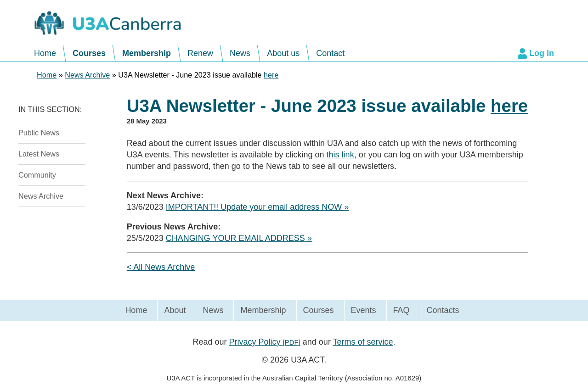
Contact (330, 53)
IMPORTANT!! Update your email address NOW (254, 207)
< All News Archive (161, 267)
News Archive (41, 196)
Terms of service (363, 342)
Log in (542, 53)
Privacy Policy (264, 342)
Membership (147, 53)
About (175, 310)
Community (37, 175)
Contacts (443, 310)
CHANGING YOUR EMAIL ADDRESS (235, 238)
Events (364, 310)
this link (340, 155)
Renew (200, 53)
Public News (39, 133)
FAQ (401, 310)
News (240, 53)
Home (45, 53)
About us (283, 53)
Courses (89, 53)
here (271, 75)
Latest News (39, 154)
